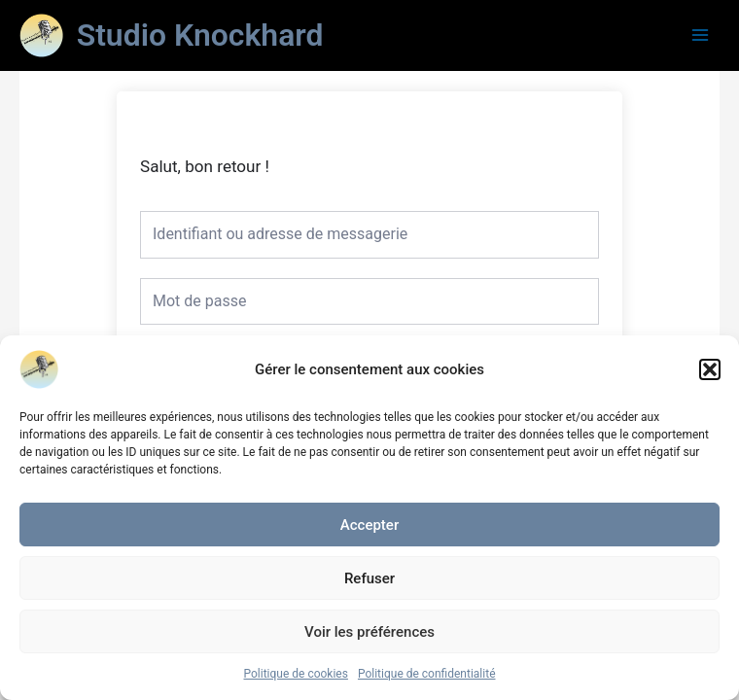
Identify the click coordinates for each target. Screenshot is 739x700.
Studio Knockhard (200, 35)
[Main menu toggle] (701, 35)
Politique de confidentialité (427, 674)
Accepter (369, 525)
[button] (710, 369)
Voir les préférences (369, 632)
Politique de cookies (296, 674)
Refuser (369, 578)
